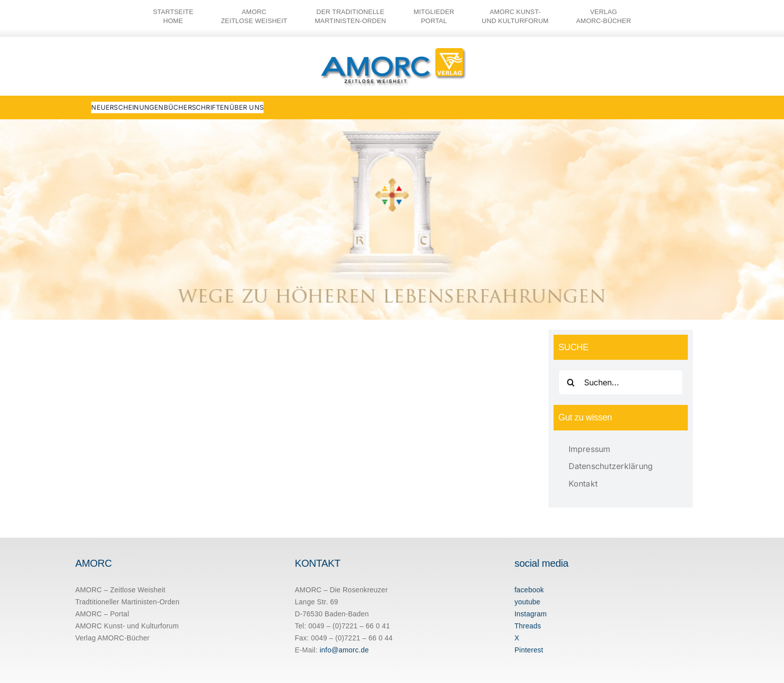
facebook (529, 590)
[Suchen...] (621, 382)
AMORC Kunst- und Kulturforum (127, 626)
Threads (528, 626)
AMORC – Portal (102, 614)
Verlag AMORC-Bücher (112, 638)
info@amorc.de (344, 650)
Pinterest (529, 650)
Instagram (531, 614)
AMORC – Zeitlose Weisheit (120, 590)
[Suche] (571, 382)
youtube (528, 602)
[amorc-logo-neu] (392, 48)
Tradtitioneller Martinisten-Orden (127, 602)
